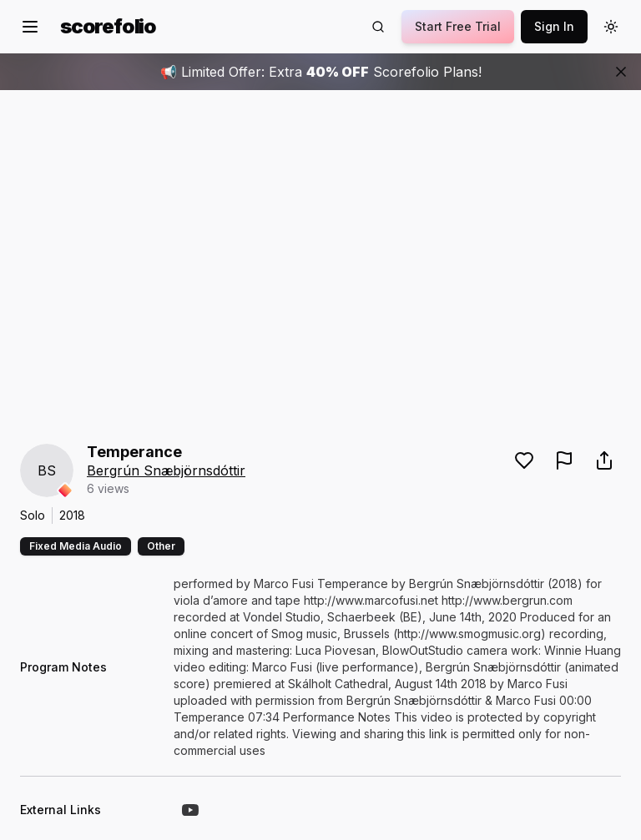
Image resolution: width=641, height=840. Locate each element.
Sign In (554, 26)
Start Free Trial (458, 26)
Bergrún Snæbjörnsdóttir (166, 470)
